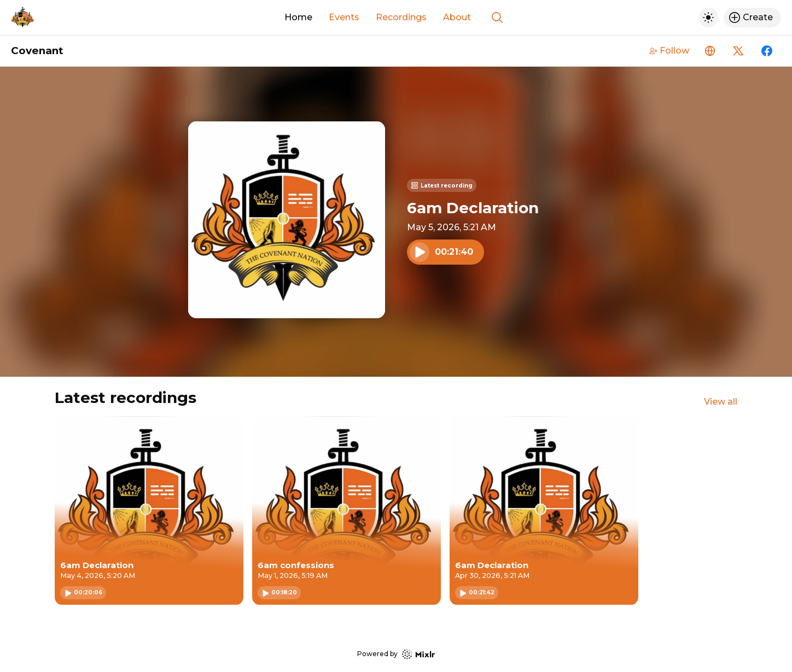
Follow (669, 51)
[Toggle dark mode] (708, 17)
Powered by (396, 654)
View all (721, 402)
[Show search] (497, 17)
